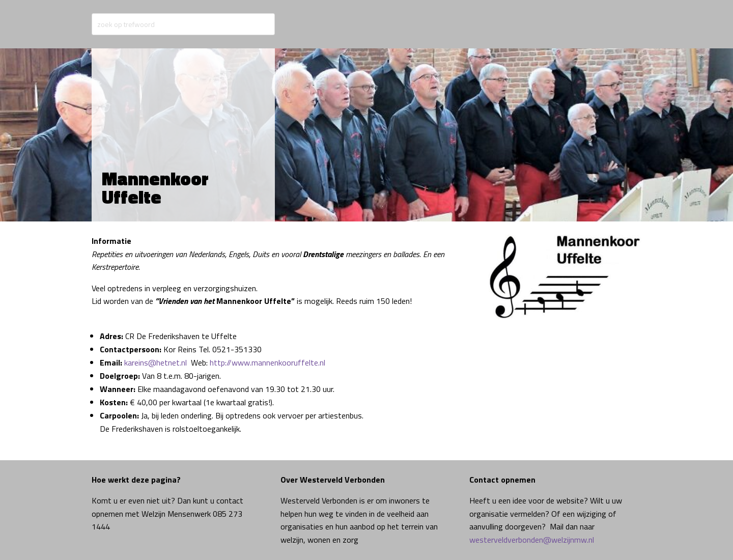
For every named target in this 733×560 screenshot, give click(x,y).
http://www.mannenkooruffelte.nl (267, 362)
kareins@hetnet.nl (156, 362)
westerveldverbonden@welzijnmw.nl (532, 540)
